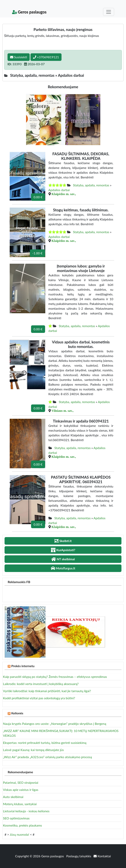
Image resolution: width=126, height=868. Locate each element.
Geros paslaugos (29, 12)
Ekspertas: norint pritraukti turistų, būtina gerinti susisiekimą (45, 743)
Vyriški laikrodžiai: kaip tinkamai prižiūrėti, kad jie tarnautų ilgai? (47, 691)
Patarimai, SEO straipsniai (21, 782)
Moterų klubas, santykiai (20, 804)
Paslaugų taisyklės (79, 856)
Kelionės (17, 713)
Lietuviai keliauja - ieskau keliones (26, 811)
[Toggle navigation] (109, 12)
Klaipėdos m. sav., (64, 194)
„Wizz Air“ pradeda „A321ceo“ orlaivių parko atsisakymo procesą (47, 757)
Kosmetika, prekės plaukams (22, 825)
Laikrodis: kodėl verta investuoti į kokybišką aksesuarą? (41, 684)
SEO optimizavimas (16, 818)
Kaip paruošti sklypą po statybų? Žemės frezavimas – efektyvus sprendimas (55, 677)
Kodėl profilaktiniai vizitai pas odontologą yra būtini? (39, 698)
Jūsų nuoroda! (19, 834)
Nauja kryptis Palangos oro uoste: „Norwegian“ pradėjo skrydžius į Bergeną (55, 724)
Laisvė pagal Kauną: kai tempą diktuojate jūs (33, 750)
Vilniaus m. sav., (63, 411)
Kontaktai (102, 856)
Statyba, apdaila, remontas (91, 185)
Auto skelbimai (13, 797)
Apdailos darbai (59, 190)
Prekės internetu (23, 666)
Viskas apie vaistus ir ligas (21, 790)
